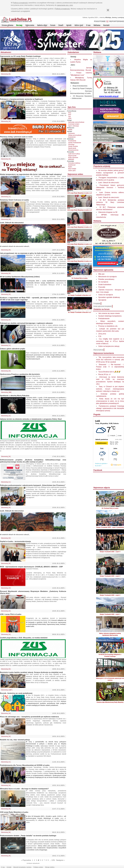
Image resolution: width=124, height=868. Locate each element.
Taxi (70, 117)
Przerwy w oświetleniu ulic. (108, 326)
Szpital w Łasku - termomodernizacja (15, 541)
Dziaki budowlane (105, 285)
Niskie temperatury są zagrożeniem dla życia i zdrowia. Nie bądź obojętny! (31, 174)
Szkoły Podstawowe (75, 143)
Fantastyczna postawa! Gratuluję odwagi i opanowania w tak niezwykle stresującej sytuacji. (110, 408)
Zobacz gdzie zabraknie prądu (13, 349)
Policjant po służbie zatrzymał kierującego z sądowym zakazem (26, 323)
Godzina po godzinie (101, 464)
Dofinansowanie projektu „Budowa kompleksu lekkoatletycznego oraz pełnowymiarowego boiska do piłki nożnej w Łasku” (33, 461)
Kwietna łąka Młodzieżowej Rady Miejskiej (110, 702)
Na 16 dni (98, 466)
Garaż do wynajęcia (106, 295)
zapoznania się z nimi (65, 5)
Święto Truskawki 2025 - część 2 (110, 595)
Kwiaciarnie (72, 137)
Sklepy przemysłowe (75, 135)
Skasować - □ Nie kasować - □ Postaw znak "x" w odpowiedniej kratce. (110, 367)
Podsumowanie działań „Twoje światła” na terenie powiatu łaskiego (28, 836)
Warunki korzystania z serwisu (22, 867)
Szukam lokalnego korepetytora (110, 316)
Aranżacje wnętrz (74, 124)
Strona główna (7, 25)
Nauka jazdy (72, 148)
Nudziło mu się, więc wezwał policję (15, 740)
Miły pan (101, 274)
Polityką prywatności (62, 9)
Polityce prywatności (20, 3)
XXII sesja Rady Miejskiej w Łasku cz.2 (80, 244)
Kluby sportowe (73, 157)
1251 (53, 860)
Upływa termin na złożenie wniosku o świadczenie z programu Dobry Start (31, 419)
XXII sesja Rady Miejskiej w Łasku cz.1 (80, 261)
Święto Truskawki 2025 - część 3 (110, 576)
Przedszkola (72, 141)
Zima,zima (102, 334)
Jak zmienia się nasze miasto (109, 313)
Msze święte (72, 169)
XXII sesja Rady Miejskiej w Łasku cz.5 (80, 210)
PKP (70, 115)
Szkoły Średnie (73, 146)
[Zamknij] (108, 10)
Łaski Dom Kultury (74, 154)
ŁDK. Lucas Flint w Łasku (11, 614)
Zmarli (61, 25)
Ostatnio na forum (102, 309)
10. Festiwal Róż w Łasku (80, 278)
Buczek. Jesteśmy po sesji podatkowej (16, 693)
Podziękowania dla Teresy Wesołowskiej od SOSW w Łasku (25, 765)
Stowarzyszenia (73, 150)
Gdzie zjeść (79, 25)
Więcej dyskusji (98, 350)
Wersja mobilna (50, 867)
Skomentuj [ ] (6, 74)
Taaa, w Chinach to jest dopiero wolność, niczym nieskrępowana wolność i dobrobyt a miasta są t (110, 389)
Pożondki (102, 287)
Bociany (19, 25)
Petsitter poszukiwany (106, 279)
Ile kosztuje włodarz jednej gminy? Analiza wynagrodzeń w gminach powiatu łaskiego (110, 173)
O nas (88, 25)
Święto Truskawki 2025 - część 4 (110, 552)
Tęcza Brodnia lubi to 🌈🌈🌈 (109, 372)
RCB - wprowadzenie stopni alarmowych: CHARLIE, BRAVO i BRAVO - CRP (31, 567)
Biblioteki (71, 159)
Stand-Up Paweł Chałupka (82, 89)
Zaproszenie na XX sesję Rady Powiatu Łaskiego (20, 56)
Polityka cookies (38, 867)
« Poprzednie (26, 860)
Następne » (60, 860)
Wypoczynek (72, 156)
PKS (70, 113)
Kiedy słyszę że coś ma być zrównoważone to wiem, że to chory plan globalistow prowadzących (110, 401)
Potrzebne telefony (74, 163)
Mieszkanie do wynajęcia (108, 277)
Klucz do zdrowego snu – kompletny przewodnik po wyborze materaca (30, 717)
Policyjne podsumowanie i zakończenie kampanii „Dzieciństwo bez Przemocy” (33, 485)
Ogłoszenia (30, 25)
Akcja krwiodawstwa (80, 86)
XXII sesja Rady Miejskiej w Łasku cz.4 (80, 227)
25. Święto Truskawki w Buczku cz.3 (80, 295)
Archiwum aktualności (33, 863)
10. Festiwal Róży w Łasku (110, 508)
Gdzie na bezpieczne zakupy (109, 346)
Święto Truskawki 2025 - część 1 (110, 614)
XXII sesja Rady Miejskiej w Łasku (14, 812)
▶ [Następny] (121, 40)
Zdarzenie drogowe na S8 (108, 212)
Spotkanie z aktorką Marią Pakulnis (15, 396)
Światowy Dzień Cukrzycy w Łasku (15, 200)
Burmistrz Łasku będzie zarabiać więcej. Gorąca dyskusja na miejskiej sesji (32, 672)
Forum (53, 25)
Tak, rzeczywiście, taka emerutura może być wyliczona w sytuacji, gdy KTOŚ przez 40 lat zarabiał (110, 360)
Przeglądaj (97, 303)
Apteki (69, 25)
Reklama (97, 25)
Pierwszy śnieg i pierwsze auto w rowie (16, 137)
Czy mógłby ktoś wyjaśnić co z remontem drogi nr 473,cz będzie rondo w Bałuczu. (110, 341)
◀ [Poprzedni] (3, 40)
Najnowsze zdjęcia (102, 488)
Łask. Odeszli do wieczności (12, 223)
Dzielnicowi (72, 165)
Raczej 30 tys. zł (104, 374)
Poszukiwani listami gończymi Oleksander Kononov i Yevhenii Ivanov (110, 188)
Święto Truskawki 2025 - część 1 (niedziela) (110, 527)
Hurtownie (71, 133)
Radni (70, 167)
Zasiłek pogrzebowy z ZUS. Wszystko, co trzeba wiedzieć (24, 638)
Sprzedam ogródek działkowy (109, 297)
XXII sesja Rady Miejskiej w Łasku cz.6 (80, 193)
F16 (100, 336)
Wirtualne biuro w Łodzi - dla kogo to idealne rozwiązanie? (24, 789)
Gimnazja (71, 144)
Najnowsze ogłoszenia (103, 270)
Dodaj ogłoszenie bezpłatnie (103, 306)
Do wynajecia (103, 282)
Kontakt (106, 25)
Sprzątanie (102, 300)
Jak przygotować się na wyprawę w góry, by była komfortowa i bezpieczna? (32, 253)
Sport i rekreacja (74, 126)
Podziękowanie (104, 319)
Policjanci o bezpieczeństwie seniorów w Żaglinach (21, 99)
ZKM (70, 118)
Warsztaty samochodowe (76, 122)
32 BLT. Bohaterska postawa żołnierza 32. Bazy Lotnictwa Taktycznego (110, 202)
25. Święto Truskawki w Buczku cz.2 (80, 312)
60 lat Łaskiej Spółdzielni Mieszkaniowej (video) (20, 277)
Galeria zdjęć (42, 25)
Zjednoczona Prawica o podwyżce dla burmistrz (20, 374)
